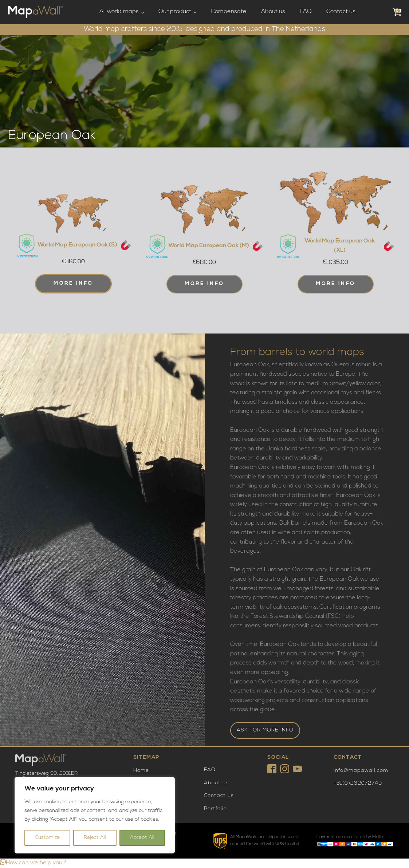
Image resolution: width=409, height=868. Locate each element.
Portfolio (215, 809)
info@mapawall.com (361, 771)
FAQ (306, 12)
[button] (33, 863)
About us (273, 12)
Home (141, 771)
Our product (175, 12)
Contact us (341, 12)
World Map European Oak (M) (209, 246)
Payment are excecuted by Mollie (350, 837)
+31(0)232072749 (358, 783)
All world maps (119, 12)
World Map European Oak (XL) (340, 246)
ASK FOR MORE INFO (265, 730)
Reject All (95, 838)
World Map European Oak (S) (77, 245)
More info (73, 283)
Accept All (142, 838)
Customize (47, 838)
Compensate (229, 12)
